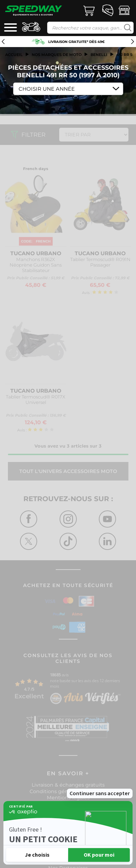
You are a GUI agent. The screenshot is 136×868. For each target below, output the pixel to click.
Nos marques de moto (57, 55)
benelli (99, 55)
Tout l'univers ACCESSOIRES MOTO (68, 471)
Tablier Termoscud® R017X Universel (36, 399)
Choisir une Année (47, 89)
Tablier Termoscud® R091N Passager (100, 262)
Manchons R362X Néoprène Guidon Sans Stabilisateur (36, 265)
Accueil (14, 55)
